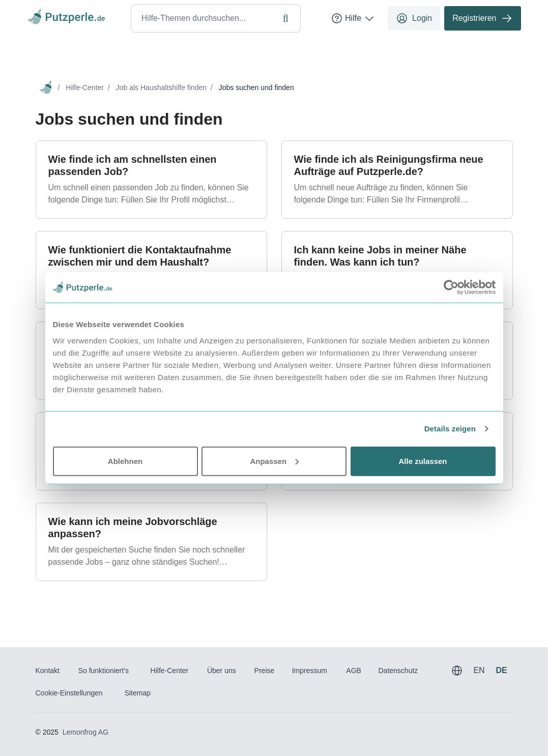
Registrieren (482, 18)
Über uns (222, 671)
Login (414, 18)
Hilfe (353, 18)
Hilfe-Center (85, 88)
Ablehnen (125, 461)
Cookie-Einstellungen (69, 693)
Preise (265, 671)
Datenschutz (398, 671)
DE (501, 670)
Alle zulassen (423, 461)
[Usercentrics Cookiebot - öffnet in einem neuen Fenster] (451, 287)
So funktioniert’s (104, 671)
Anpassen (274, 461)
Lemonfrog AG (85, 732)
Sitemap (138, 693)
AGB (354, 671)
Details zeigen (450, 429)
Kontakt (48, 671)
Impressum (310, 671)
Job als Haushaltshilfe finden (161, 88)
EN (479, 670)
